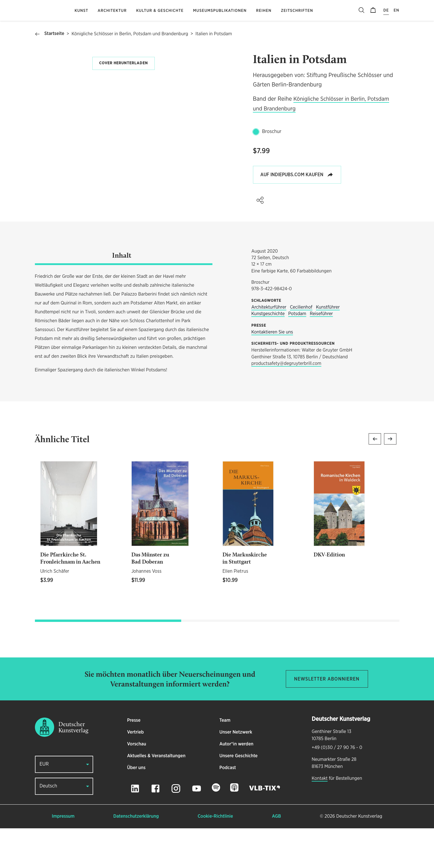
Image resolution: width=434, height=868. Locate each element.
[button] (260, 200)
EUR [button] (44, 804)
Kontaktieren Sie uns (272, 372)
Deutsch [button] (49, 826)
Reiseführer (321, 354)
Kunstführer (328, 347)
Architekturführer (269, 347)
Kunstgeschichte (268, 354)
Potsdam (297, 354)
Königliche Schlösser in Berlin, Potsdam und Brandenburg (130, 34)
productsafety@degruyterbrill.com (287, 403)
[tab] (124, 296)
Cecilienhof (301, 347)
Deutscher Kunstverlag (359, 856)
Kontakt (320, 818)
